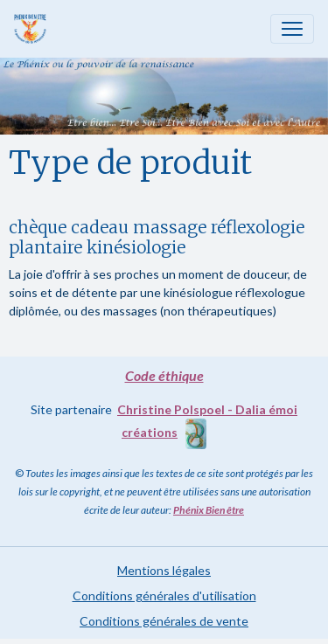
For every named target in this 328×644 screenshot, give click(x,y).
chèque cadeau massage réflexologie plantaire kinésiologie (157, 237)
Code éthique (164, 375)
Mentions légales (164, 570)
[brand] (34, 29)
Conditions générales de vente (164, 621)
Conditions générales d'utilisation (164, 596)
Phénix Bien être (209, 510)
